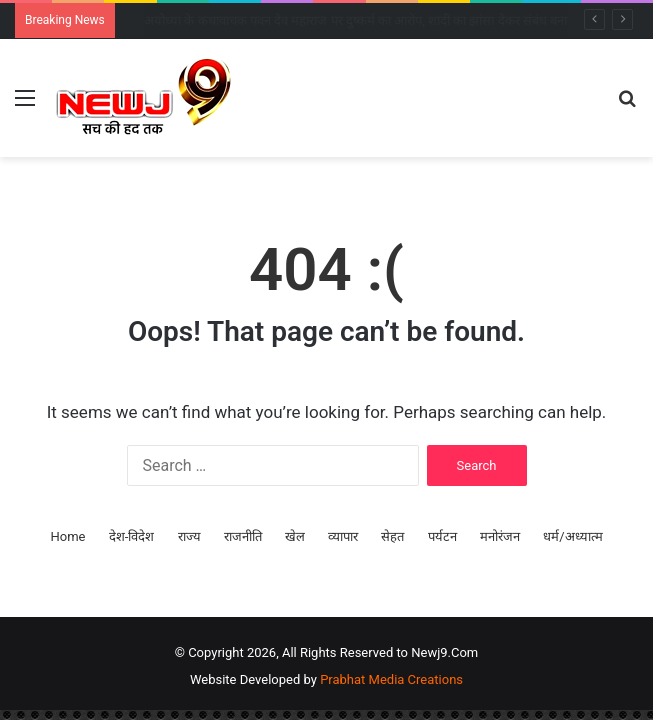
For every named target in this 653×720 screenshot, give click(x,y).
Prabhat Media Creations (391, 679)
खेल (295, 536)
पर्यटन (442, 536)
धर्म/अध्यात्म (572, 536)
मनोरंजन (500, 536)
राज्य (189, 536)
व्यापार (343, 536)
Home (67, 536)
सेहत (392, 536)
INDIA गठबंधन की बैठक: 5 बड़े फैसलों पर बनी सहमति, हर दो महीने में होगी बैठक (331, 20)
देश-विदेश (132, 536)
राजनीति (243, 536)
